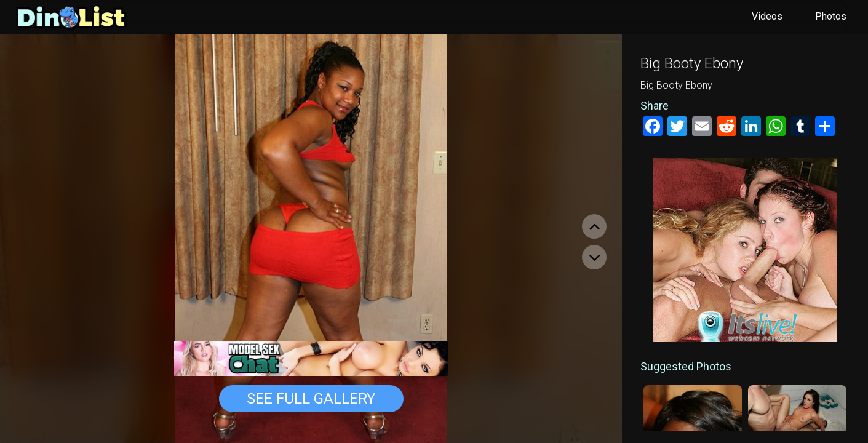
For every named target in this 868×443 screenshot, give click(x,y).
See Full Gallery (311, 399)
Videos (767, 16)
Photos (831, 16)
